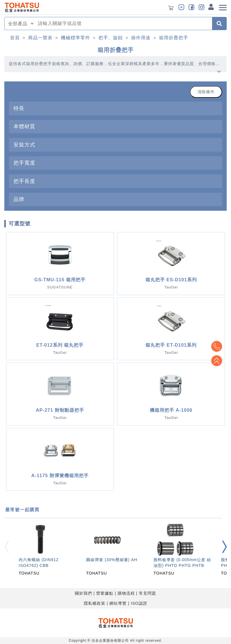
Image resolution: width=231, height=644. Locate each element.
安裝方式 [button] (24, 145)
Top (217, 361)
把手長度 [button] (24, 181)
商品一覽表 (40, 38)
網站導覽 (118, 603)
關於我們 (84, 593)
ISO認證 (139, 603)
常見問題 (147, 593)
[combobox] (123, 24)
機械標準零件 (75, 38)
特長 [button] (19, 108)
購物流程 (126, 593)
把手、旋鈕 (111, 38)
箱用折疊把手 (174, 38)
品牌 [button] (19, 199)
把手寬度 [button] (24, 163)
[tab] (115, 108)
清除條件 (206, 92)
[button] (224, 547)
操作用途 (141, 38)
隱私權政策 (95, 603)
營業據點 (105, 593)
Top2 (217, 346)
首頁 (15, 38)
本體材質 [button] (24, 126)
